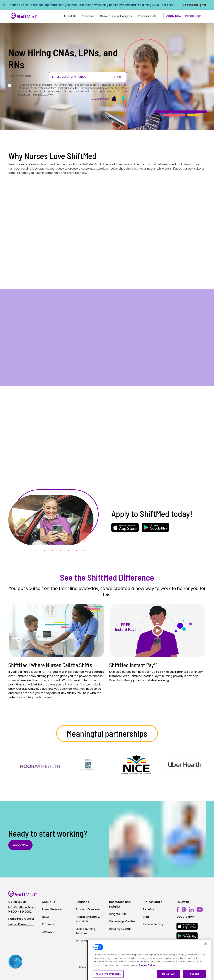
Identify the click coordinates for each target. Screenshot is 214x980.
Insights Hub (118, 914)
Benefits (149, 909)
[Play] (57, 630)
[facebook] (178, 909)
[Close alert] (4, 5)
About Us (70, 16)
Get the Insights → (196, 5)
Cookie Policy (86, 967)
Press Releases (52, 909)
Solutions (88, 16)
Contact (48, 932)
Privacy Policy (40, 94)
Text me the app (20, 76)
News (46, 917)
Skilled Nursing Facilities (85, 931)
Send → (119, 77)
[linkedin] (191, 909)
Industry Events (120, 929)
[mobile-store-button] (114, 99)
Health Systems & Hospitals (88, 919)
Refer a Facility (153, 924)
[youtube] (200, 909)
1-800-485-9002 (20, 912)
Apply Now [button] (20, 845)
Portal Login (193, 16)
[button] (70, 16)
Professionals (147, 16)
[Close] (206, 960)
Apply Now (174, 16)
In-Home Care (86, 941)
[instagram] (184, 909)
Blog (146, 917)
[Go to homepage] (24, 16)
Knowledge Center (122, 921)
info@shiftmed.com (22, 907)
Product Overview (88, 909)
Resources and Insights (116, 16)
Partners (48, 924)
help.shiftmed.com (21, 924)
